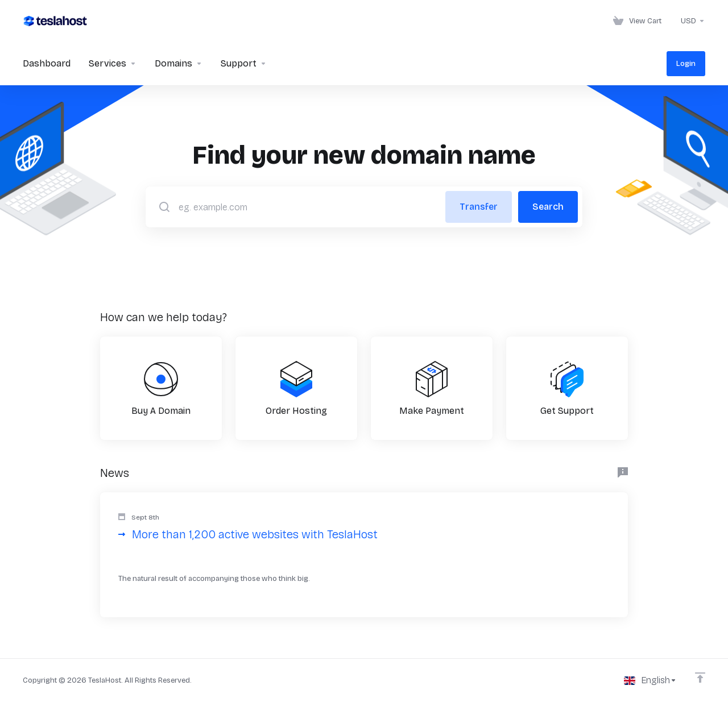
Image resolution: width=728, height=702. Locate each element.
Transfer (479, 207)
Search (548, 207)
